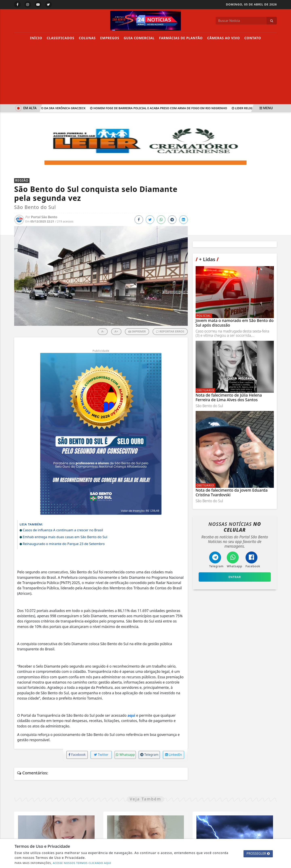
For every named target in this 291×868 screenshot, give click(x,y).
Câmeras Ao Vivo (224, 38)
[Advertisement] (145, 74)
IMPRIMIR (137, 331)
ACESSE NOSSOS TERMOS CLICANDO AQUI (82, 863)
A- (103, 331)
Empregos (110, 38)
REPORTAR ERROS (170, 331)
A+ (116, 331)
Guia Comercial (139, 38)
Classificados (61, 38)
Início (36, 38)
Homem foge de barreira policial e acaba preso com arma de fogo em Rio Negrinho (164, 108)
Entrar (235, 577)
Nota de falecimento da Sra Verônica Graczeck (52, 108)
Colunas (87, 38)
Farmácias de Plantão (181, 38)
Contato (253, 38)
